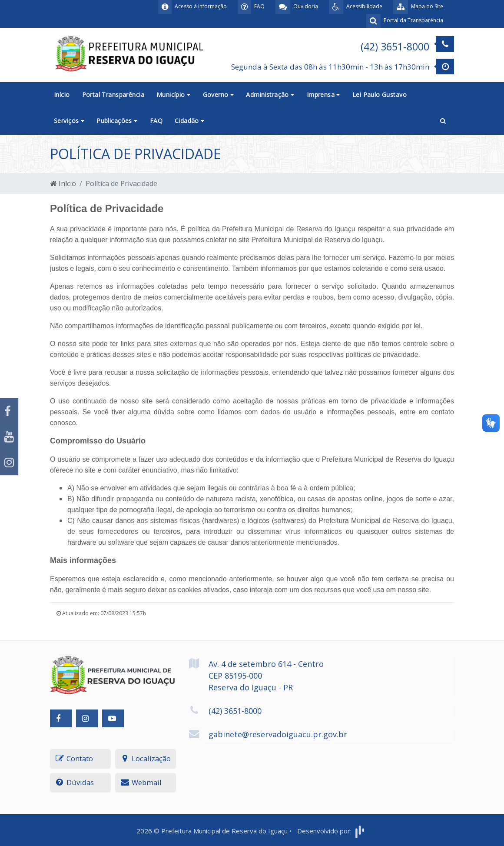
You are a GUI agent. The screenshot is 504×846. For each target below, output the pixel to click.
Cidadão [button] (190, 121)
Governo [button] (219, 95)
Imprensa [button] (323, 95)
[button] (443, 121)
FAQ (156, 121)
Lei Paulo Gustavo (380, 95)
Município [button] (174, 95)
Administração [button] (270, 95)
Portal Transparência (113, 95)
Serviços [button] (69, 121)
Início (62, 95)
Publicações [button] (117, 121)
